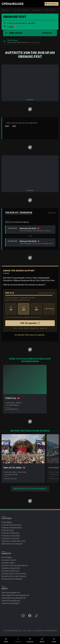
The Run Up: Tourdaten (19, 213)
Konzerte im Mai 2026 (10, 571)
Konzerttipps (7, 557)
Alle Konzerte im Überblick (12, 579)
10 (11, 309)
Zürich (11, 27)
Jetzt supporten (52, 4)
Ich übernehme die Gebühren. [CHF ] (24, 317)
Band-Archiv (50, 10)
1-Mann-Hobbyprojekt (40, 278)
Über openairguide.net (11, 593)
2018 (7, 126)
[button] (48, 33)
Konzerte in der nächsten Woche (15, 566)
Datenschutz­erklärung (11, 601)
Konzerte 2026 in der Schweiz (14, 576)
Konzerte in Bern (8, 563)
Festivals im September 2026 (14, 541)
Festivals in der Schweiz (11, 525)
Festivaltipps (7, 522)
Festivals (17, 10)
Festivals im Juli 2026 (10, 538)
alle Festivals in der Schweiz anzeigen (29, 489)
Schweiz (26, 10)
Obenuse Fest (37, 10)
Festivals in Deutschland (11, 528)
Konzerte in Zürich (9, 560)
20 (24, 309)
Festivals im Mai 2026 (10, 533)
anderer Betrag (49, 309)
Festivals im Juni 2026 (11, 536)
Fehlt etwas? (52, 213)
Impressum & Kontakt (10, 603)
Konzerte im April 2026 (11, 568)
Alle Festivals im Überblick (12, 544)
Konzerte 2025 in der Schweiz (14, 574)
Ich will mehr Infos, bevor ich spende (29, 335)
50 (36, 309)
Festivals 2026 (8, 530)
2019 (14, 126)
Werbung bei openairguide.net (14, 598)
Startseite (6, 10)
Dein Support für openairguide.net (15, 595)
